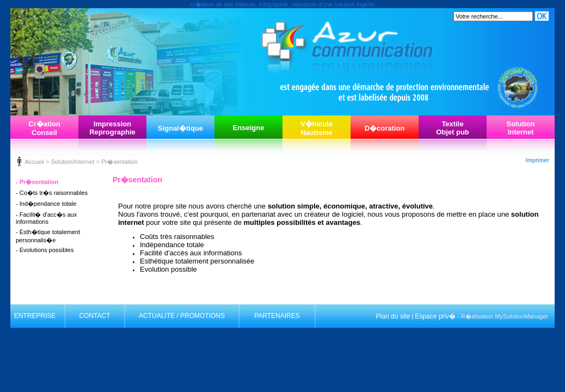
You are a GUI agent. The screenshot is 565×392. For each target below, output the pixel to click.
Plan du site (393, 316)
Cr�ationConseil (44, 128)
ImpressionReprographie (112, 128)
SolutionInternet (521, 128)
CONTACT (94, 316)
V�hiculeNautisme (317, 128)
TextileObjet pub (453, 128)
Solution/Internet (72, 162)
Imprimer (538, 160)
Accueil (34, 162)
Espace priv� (435, 316)
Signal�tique (180, 128)
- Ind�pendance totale (46, 204)
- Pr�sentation (37, 182)
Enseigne (249, 128)
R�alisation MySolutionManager (505, 316)
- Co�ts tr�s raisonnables (52, 193)
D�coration (385, 128)
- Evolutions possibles (45, 250)
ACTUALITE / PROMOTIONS (182, 316)
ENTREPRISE (35, 316)
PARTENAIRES (277, 316)
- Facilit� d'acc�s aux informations (46, 218)
